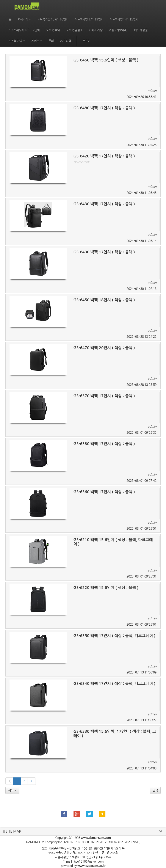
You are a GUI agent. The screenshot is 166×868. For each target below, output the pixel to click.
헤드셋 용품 (141, 30)
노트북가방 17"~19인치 (89, 19)
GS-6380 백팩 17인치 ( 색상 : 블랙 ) (104, 444)
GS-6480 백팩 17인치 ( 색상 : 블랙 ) (104, 108)
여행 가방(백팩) (118, 30)
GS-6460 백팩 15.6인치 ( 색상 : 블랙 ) (106, 60)
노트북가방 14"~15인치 (124, 19)
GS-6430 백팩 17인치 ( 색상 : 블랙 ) (104, 204)
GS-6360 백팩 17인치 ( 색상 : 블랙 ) (104, 492)
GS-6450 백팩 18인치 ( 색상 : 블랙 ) (104, 300)
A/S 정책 (66, 41)
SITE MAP (12, 831)
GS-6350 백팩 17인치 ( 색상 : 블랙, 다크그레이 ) (114, 636)
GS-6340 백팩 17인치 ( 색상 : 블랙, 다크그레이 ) (114, 684)
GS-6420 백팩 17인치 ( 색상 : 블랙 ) (104, 156)
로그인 (86, 41)
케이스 (37, 41)
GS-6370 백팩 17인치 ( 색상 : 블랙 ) (104, 396)
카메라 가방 (96, 30)
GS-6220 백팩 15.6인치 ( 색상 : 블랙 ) (106, 588)
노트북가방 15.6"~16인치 (53, 19)
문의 (51, 41)
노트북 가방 (17, 41)
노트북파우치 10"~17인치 (24, 30)
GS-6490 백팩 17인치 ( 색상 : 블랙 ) (104, 252)
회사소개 (24, 19)
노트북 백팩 (53, 30)
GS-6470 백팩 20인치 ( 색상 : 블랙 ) (104, 348)
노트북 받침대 (74, 30)
